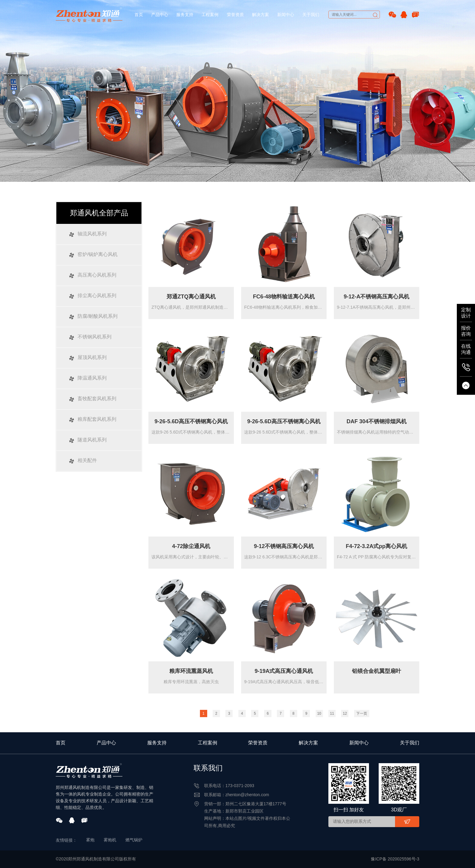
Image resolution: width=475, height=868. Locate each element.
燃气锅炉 (134, 840)
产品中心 (160, 15)
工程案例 (210, 15)
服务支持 (185, 15)
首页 (139, 15)
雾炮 (90, 840)
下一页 (362, 713)
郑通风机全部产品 (99, 213)
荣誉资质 (235, 15)
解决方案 (261, 15)
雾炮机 (110, 840)
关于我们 (311, 15)
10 (319, 713)
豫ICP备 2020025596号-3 (395, 859)
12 (345, 713)
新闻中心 (286, 15)
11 (332, 713)
